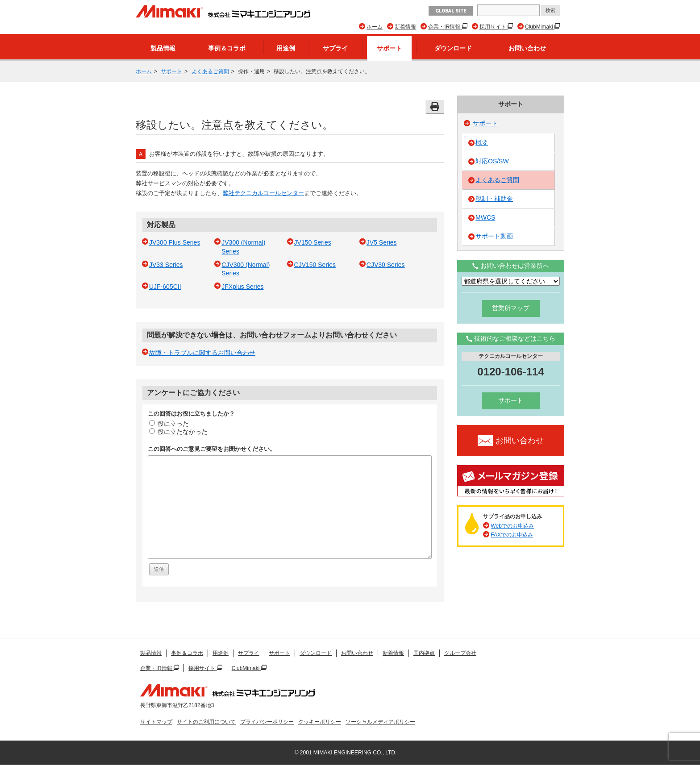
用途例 (286, 48)
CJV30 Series (386, 265)
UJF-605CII (165, 287)
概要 (482, 142)
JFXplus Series (242, 287)
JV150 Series (313, 242)
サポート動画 (494, 236)
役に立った (169, 424)
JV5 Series (382, 242)
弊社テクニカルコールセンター (263, 193)
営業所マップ (511, 308)
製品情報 (163, 48)
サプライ (335, 48)
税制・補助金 (494, 199)
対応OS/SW (492, 161)
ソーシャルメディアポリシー (380, 722)
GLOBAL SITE (451, 11)
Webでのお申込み (512, 526)
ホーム (375, 27)
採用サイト (494, 27)
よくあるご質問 (210, 71)
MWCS (485, 217)
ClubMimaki (540, 27)
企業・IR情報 (445, 27)
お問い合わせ (527, 48)
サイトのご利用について (206, 722)
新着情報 (405, 27)
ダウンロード (453, 48)
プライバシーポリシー (267, 722)
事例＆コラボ (227, 48)
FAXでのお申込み (512, 535)
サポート (389, 48)
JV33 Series (166, 265)
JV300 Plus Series (175, 242)
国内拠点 (424, 653)
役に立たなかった (178, 432)
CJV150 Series (315, 265)
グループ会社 (460, 653)
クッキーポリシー (320, 722)
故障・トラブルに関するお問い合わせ (202, 353)
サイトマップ (156, 722)
